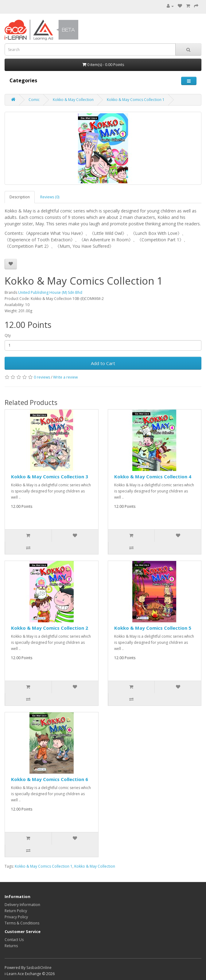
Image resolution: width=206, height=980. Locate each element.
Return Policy (16, 911)
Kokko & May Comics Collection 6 (50, 779)
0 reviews (42, 377)
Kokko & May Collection (73, 100)
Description (20, 197)
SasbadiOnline (39, 968)
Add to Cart (103, 363)
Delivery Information (22, 905)
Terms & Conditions (22, 923)
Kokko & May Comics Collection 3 (50, 476)
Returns (11, 946)
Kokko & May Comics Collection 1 (136, 100)
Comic (34, 100)
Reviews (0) (50, 197)
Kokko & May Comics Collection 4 (153, 476)
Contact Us (14, 940)
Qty (8, 335)
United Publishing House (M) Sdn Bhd (50, 292)
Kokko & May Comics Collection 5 (153, 628)
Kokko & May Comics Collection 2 (50, 628)
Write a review (65, 377)
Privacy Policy (16, 917)
